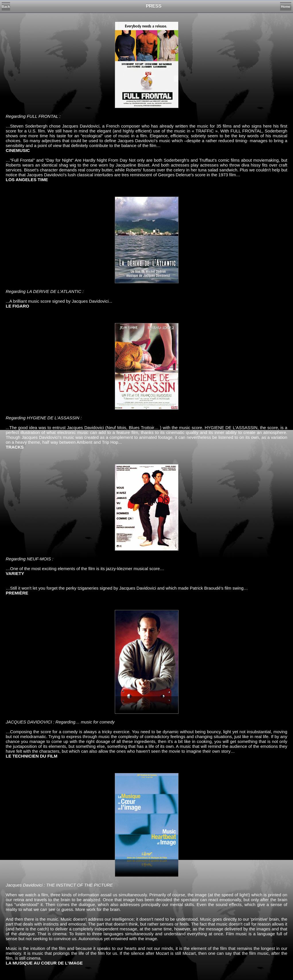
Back (6, 7)
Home (286, 7)
